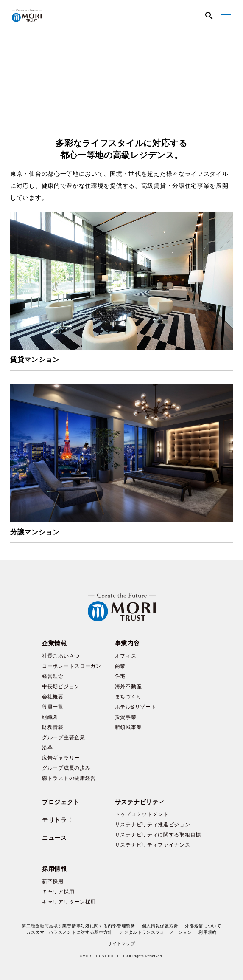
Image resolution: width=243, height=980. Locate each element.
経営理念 (53, 676)
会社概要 (53, 697)
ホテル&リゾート (136, 707)
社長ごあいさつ (61, 656)
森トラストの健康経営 (69, 778)
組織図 (50, 717)
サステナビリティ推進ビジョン (153, 825)
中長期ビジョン (61, 686)
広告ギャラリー (61, 758)
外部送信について (203, 926)
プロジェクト (61, 802)
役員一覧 (53, 707)
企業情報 (54, 643)
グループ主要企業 (64, 737)
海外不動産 (128, 686)
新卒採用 (53, 881)
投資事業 (126, 717)
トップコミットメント (142, 814)
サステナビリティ (140, 802)
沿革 (47, 748)
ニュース (54, 838)
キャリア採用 (58, 892)
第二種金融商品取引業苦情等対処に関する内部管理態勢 (78, 926)
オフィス (126, 656)
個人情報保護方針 (160, 926)
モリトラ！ (58, 820)
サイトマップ (121, 944)
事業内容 (127, 643)
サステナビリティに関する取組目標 (158, 835)
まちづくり (128, 697)
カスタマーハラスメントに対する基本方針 (69, 932)
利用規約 (208, 932)
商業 (120, 666)
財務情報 (53, 727)
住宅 (120, 676)
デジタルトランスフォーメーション (155, 932)
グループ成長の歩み (66, 768)
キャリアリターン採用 (69, 902)
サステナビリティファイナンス (153, 845)
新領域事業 (128, 727)
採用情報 (54, 869)
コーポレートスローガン (72, 666)
